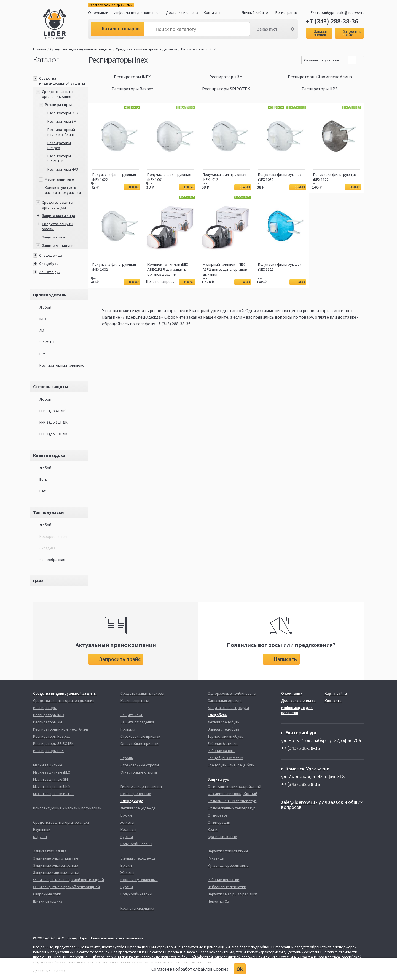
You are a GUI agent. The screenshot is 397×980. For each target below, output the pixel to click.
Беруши (40, 837)
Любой (45, 307)
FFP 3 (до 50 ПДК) (54, 434)
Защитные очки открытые (56, 858)
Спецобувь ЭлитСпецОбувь (231, 765)
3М (42, 331)
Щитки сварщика (48, 901)
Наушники (42, 829)
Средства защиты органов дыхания (146, 49)
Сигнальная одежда (225, 700)
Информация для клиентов (137, 12)
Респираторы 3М (62, 121)
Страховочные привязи (140, 736)
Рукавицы (216, 858)
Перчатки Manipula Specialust (233, 894)
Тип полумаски (48, 512)
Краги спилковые (222, 837)
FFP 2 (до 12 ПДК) (54, 422)
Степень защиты (51, 386)
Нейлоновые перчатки (227, 887)
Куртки (127, 837)
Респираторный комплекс (62, 365)
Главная (40, 49)
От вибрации (219, 822)
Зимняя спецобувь (223, 729)
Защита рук (50, 272)
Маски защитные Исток (53, 794)
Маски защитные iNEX (52, 772)
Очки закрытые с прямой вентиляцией (66, 887)
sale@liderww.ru (351, 12)
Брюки (126, 815)
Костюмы (128, 829)
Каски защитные (135, 700)
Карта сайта (336, 693)
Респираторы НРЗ (63, 169)
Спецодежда (51, 255)
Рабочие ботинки (223, 743)
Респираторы (193, 49)
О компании (98, 12)
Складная (48, 548)
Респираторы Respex (59, 145)
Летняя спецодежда (138, 808)
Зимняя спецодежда (138, 858)
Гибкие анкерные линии (141, 786)
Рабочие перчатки (223, 880)
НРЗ (43, 354)
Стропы (127, 758)
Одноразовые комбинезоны (232, 693)
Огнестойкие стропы (139, 772)
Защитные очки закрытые (56, 865)
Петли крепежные (136, 794)
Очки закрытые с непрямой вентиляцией (69, 880)
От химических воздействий (232, 794)
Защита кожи (53, 237)
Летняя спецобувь (223, 722)
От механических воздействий (234, 786)
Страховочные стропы (140, 765)
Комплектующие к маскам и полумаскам (63, 190)
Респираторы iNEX (63, 113)
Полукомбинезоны (136, 844)
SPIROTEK (48, 342)
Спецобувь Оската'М (225, 758)
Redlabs (58, 971)
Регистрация (287, 12)
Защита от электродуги (228, 708)
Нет (43, 491)
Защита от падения (59, 245)
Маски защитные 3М (50, 779)
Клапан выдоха (49, 455)
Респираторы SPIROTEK (59, 159)
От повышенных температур (232, 801)
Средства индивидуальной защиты (81, 49)
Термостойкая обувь (225, 736)
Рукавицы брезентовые (228, 865)
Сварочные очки (47, 894)
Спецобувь (49, 264)
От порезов (218, 815)
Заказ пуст (267, 29)
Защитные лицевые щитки (56, 872)
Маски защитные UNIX (52, 786)
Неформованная (53, 536)
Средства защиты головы (142, 693)
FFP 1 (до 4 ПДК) (53, 411)
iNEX (214, 49)
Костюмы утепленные (139, 880)
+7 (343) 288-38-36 (332, 21)
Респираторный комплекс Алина (61, 132)
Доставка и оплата (182, 12)
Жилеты (127, 822)
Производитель (50, 295)
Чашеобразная (52, 560)
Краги (213, 829)
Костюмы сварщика (137, 908)
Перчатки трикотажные (228, 851)
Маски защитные (59, 179)
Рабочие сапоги (221, 751)
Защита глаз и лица (58, 216)
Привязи (128, 729)
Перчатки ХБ (218, 901)
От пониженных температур (232, 808)
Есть (43, 479)
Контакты (212, 12)
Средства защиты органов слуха (57, 205)
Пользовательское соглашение (117, 938)
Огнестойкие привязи (140, 743)
